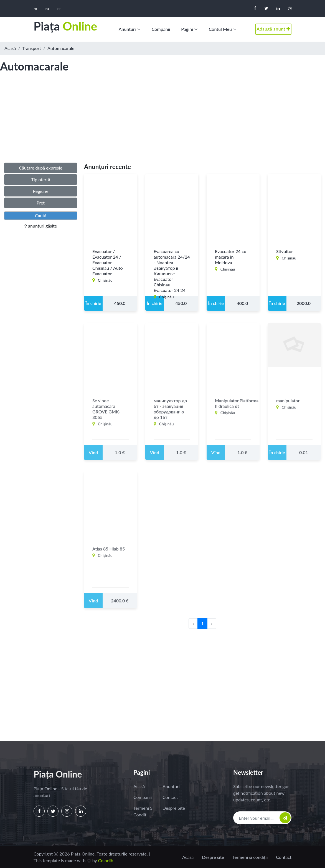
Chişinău (105, 280)
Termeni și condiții (144, 811)
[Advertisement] (162, 123)
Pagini (187, 29)
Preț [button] (41, 203)
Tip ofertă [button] (41, 179)
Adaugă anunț (273, 29)
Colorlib (106, 860)
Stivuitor (285, 251)
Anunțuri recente (107, 167)
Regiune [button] (40, 191)
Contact (170, 797)
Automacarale (61, 48)
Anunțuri (127, 29)
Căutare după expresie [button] (41, 168)
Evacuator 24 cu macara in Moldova (231, 257)
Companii (161, 29)
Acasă (10, 48)
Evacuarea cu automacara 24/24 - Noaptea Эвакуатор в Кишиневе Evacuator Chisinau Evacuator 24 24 (172, 271)
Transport (32, 48)
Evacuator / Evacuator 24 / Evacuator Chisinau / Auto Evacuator (108, 262)
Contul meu (220, 29)
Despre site (174, 808)
